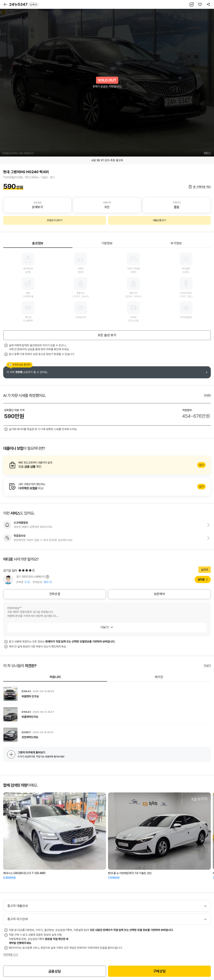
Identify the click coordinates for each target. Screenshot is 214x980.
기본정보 (107, 243)
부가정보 (176, 243)
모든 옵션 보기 (107, 335)
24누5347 (24, 4)
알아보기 (107, 465)
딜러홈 (201, 579)
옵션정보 (38, 243)
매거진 (159, 677)
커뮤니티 (55, 677)
